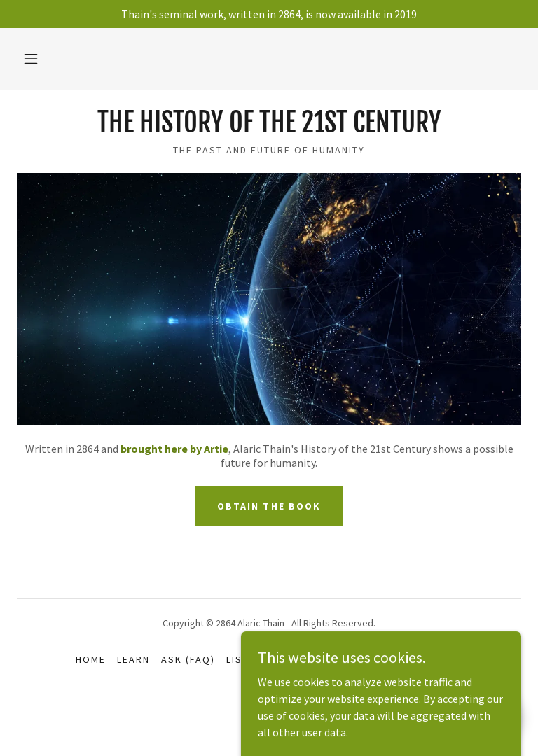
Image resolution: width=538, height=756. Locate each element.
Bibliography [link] (424, 659)
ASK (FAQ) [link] (188, 659)
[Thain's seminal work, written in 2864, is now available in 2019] (269, 14)
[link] (269, 128)
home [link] (91, 659)
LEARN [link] (133, 659)
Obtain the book (269, 506)
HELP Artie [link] (344, 659)
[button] (31, 59)
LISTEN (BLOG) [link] (264, 659)
